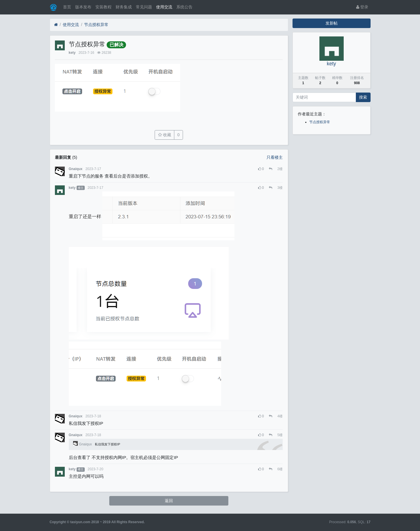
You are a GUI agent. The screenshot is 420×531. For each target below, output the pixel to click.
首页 (67, 7)
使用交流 (164, 7)
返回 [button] (169, 501)
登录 (362, 7)
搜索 (363, 97)
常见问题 (144, 7)
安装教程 (103, 7)
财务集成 (124, 7)
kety (72, 53)
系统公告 (184, 7)
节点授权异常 (96, 25)
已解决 (116, 45)
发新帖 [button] (332, 23)
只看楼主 (275, 157)
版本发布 (83, 7)
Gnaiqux (76, 169)
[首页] (56, 25)
